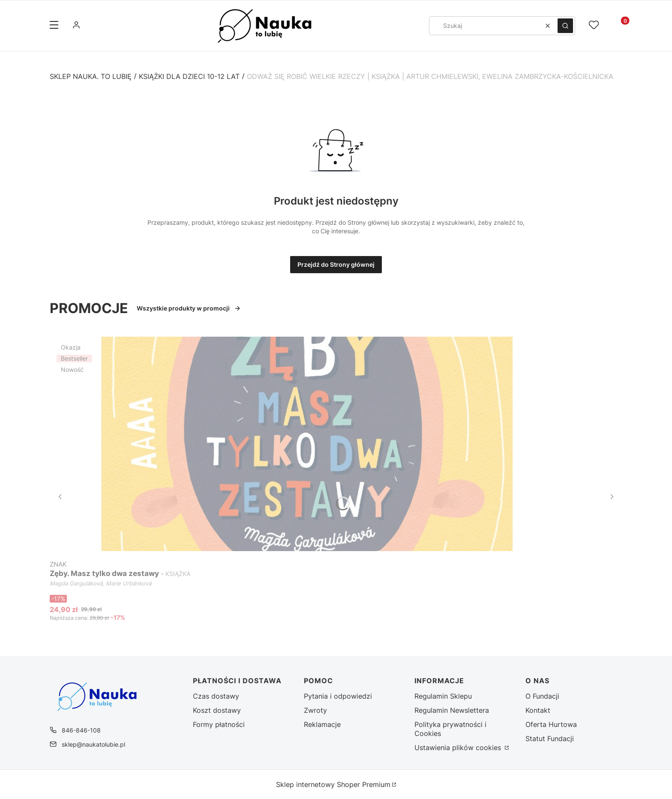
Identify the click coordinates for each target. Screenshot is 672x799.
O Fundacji (542, 696)
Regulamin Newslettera (452, 710)
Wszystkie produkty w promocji (189, 308)
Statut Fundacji (550, 739)
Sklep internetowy (333, 784)
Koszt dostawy (217, 710)
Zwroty (315, 710)
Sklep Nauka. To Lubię (91, 76)
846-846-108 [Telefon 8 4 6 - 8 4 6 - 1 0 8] (81, 730)
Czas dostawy (216, 696)
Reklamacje (322, 724)
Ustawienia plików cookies (459, 748)
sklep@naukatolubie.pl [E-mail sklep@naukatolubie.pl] (93, 744)
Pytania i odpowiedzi (338, 696)
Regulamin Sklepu (443, 696)
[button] (54, 26)
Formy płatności (219, 724)
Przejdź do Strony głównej (336, 264)
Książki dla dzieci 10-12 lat (189, 76)
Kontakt (538, 710)
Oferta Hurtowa (551, 724)
